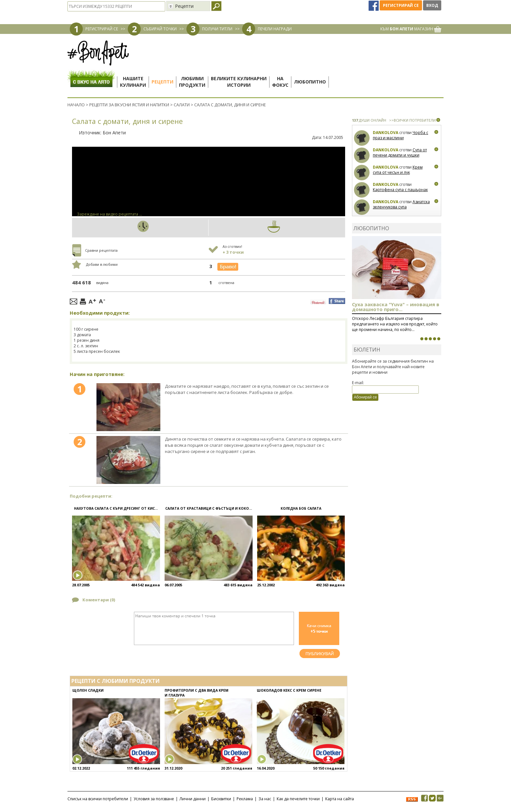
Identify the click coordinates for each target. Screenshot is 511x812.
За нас (265, 799)
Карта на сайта (340, 799)
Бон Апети (114, 133)
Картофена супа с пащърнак (400, 190)
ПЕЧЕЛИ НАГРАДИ (275, 29)
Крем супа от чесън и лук (398, 170)
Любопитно (310, 82)
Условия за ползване (154, 799)
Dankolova (386, 133)
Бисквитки (221, 799)
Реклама (245, 799)
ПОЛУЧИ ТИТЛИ (217, 29)
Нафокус (280, 82)
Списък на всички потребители (98, 799)
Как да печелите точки (298, 799)
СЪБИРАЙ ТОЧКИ (160, 29)
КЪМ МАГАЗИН (411, 29)
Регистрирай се (401, 5)
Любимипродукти (192, 82)
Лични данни (193, 799)
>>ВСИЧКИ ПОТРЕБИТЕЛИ (412, 120)
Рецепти (162, 82)
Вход (432, 5)
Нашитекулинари (133, 82)
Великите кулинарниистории (239, 82)
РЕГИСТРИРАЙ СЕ (102, 29)
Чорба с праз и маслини (401, 135)
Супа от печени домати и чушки (400, 152)
